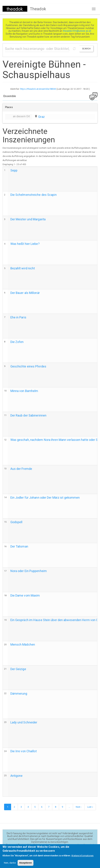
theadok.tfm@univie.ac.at (77, 31)
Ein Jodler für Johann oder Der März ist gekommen (45, 498)
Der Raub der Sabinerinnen (28, 415)
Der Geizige (18, 669)
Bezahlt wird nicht (23, 268)
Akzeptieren (26, 865)
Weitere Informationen (82, 857)
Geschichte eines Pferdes (28, 366)
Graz (41, 117)
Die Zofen (17, 342)
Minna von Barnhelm (24, 391)
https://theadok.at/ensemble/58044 (38, 89)
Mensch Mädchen (23, 644)
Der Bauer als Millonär (25, 293)
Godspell (16, 522)
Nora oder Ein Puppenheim (29, 571)
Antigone (17, 776)
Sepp (14, 170)
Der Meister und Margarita (28, 219)
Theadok (38, 9)
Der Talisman (19, 546)
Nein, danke (10, 865)
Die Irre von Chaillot (24, 751)
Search (86, 49)
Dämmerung (19, 694)
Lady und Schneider (24, 722)
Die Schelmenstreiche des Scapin (34, 195)
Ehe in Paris (18, 317)
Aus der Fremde (21, 469)
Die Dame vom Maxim (25, 595)
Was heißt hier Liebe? (25, 244)
